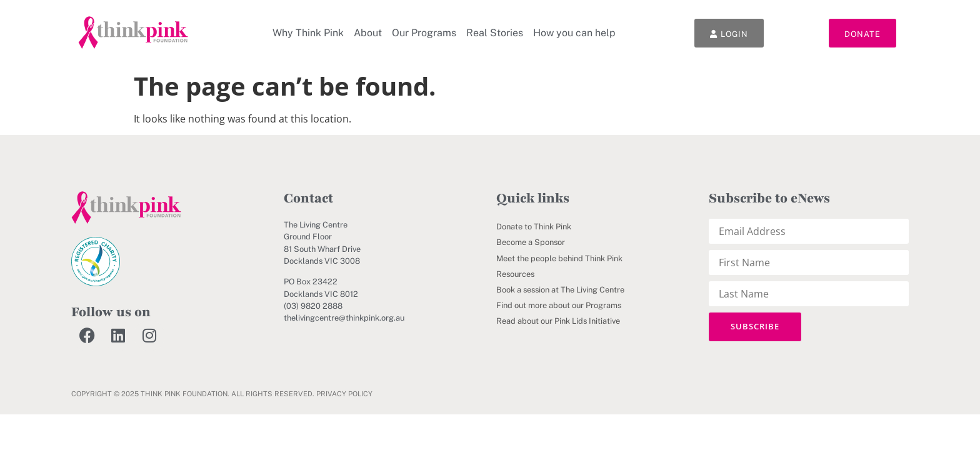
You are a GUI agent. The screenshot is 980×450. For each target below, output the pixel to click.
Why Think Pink (308, 33)
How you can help (574, 33)
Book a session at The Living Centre (560, 290)
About (368, 33)
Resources (515, 274)
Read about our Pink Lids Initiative (558, 321)
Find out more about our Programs (559, 305)
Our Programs (424, 33)
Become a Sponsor (531, 242)
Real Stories (495, 33)
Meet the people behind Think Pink (559, 258)
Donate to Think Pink (534, 227)
